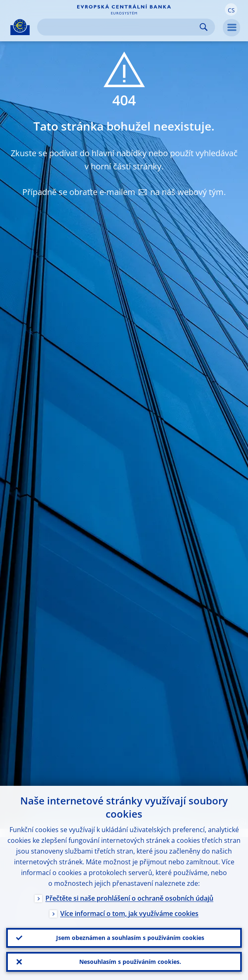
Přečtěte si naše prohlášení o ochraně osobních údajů (129, 898)
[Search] (119, 27)
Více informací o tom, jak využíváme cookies (129, 913)
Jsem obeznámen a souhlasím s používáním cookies (130, 938)
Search (204, 27)
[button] (231, 10)
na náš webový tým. (188, 192)
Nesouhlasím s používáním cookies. (130, 962)
